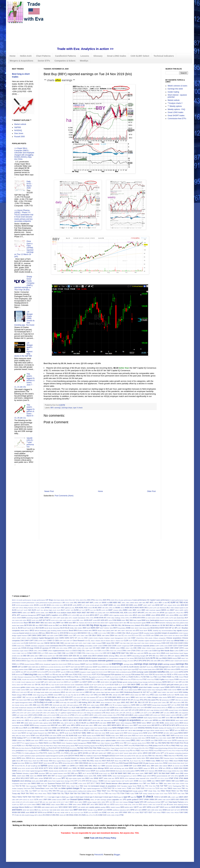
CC (123, 635)
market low (127, 718)
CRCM (112, 648)
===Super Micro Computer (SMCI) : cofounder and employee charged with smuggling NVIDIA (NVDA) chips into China (24, 154)
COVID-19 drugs (27, 648)
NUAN (71, 735)
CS (71, 651)
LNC (168, 713)
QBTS (80, 753)
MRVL (119, 725)
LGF (25, 713)
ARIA (131, 615)
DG (154, 656)
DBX (41, 656)
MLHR (84, 723)
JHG (183, 702)
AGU (86, 608)
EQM (133, 669)
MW (33, 728)
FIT (65, 677)
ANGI (92, 613)
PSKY (147, 751)
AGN (77, 608)
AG (51, 608)
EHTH (118, 667)
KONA (121, 708)
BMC (76, 628)
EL (128, 667)
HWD (186, 695)
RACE (77, 756)
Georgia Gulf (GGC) (149, 682)
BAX (22, 623)
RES (148, 758)
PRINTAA (45, 751)
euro (62, 672)
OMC (165, 738)
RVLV (161, 763)
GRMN (167, 687)
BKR (183, 625)
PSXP (164, 751)
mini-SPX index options (40, 723)
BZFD (75, 633)
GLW (116, 685)
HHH (78, 692)
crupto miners (24, 651)
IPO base (137, 700)
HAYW (174, 690)
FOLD (186, 677)
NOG (104, 733)
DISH (19, 658)
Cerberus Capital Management (43, 638)
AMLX (177, 610)
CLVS (31, 643)
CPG (61, 648)
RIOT (104, 761)
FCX (98, 674)
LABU (57, 710)
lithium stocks (110, 713)
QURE (66, 756)
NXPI (173, 735)
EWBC (113, 672)
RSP (100, 763)
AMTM (38, 613)
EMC (183, 667)
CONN (105, 646)
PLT (59, 748)
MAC (54, 718)
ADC (115, 605)
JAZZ (128, 702)
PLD (47, 748)
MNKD (139, 723)
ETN (43, 672)
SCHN (186, 766)
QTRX (158, 753)
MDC (61, 720)
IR (170, 700)
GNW (155, 685)
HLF (145, 692)
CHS (36, 641)
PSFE (143, 751)
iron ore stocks (183, 700)
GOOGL (64, 687)
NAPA (132, 728)
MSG (140, 725)
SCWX (56, 768)
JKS (31, 705)
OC (46, 738)
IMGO (123, 697)
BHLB (73, 625)
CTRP (128, 651)
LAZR (112, 710)
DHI (169, 656)
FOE (177, 677)
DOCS (18, 661)
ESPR (178, 669)
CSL (83, 651)
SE (78, 768)
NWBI (156, 736)
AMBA (125, 610)
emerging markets (18, 669)
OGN (108, 738)
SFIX (152, 768)
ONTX (41, 740)
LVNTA (173, 715)
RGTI (38, 761)
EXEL (168, 672)
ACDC (32, 605)
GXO (101, 690)
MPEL (69, 725)
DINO (183, 656)
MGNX (173, 720)
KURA (186, 708)
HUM (160, 695)
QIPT (105, 753)
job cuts (60, 705)
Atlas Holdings (116, 618)
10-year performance (38, 600)
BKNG (179, 625)
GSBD (18, 690)
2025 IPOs (114, 600)
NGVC (24, 733)
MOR (49, 725)
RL (128, 761)
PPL (144, 748)
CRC (108, 648)
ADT (162, 605)
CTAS (103, 651)
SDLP (70, 768)
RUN (121, 763)
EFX (83, 667)
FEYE (169, 674)
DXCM (95, 664)
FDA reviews (136, 674)
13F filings (49, 600)
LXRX (17, 718)
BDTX (122, 623)
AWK (61, 620)
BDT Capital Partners (112, 623)
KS (167, 708)
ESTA (14, 672)
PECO (51, 746)
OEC (84, 738)
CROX (167, 648)
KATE (133, 705)
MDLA (71, 720)
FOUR (24, 680)
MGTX (14, 723)
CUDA (154, 651)
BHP (77, 625)
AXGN (74, 620)
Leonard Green (173, 710)
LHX (48, 713)
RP (53, 763)
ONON (28, 740)
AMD (143, 610)
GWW (97, 690)
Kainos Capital (122, 705)
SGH (181, 768)
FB (54, 674)
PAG (54, 743)
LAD (61, 710)
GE (99, 682)
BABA (119, 620)
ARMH (143, 615)
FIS (58, 677)
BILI (116, 625)
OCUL (68, 738)
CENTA (24, 638)
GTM (75, 690)
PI (162, 746)
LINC (85, 713)
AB (108, 603)
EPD (106, 669)
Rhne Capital (57, 761)
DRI (159, 661)
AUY (186, 618)
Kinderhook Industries (26, 708)
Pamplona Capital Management (76, 743)
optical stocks (95, 740)
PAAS (41, 743)
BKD (167, 625)
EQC (121, 669)
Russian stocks (154, 763)
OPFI (75, 741)
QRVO (145, 753)
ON (177, 738)
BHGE (65, 625)
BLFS (34, 628)
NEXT (167, 730)
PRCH (175, 748)
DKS (136, 658)
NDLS (86, 730)
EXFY (172, 672)
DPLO (136, 661)
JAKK (98, 702)
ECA (43, 667)
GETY (173, 682)
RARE (122, 756)
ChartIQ (101, 638)
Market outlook (20, 124)
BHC (57, 625)
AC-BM (165, 603)
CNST (139, 643)
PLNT (55, 748)
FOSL (19, 679)
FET (165, 675)
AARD (96, 603)
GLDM (62, 685)
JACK (90, 702)
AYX (99, 620)
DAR (142, 653)
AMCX (139, 610)
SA (60, 766)
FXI (187, 680)
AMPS (186, 610)
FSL (109, 680)
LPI (68, 715)
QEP (97, 753)
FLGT (103, 677)
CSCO (75, 651)
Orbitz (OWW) (126, 741)
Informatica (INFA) (182, 697)
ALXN (99, 610)
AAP (88, 603)
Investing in (101, 700)
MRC (87, 725)
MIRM (50, 723)
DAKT (123, 653)
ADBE (111, 605)
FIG (37, 677)
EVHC (101, 672)
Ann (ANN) (98, 613)
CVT (43, 653)
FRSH (97, 680)
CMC (42, 643)
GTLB (66, 690)
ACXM (92, 605)
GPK (78, 687)
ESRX (186, 669)
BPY (180, 628)
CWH (55, 653)
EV (65, 672)
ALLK (55, 610)
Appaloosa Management (28, 615)
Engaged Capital (60, 669)
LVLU (163, 715)
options (103, 741)
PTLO (14, 753)
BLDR (29, 628)
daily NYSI (116, 653)
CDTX (166, 635)
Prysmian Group (124, 751)
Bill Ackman (126, 625)
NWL (164, 735)
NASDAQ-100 (22, 730)
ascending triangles (33, 618)
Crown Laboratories (158, 648)
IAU (33, 697)
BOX (167, 628)
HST (140, 695)
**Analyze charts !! (175, 103)
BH (54, 625)
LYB (22, 718)
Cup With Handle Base (165, 651)
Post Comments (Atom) (64, 496)
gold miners (175, 685)
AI (93, 608)
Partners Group (109, 743)
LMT (162, 713)
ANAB (58, 613)
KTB (177, 708)
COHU (186, 643)
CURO (176, 651)
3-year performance (139, 600)
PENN (64, 746)
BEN (157, 623)
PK (20, 748)
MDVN (94, 720)
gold (168, 685)
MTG (174, 725)
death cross (87, 656)
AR (84, 615)
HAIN (114, 690)
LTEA (114, 715)
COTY (175, 646)
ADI (127, 605)
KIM (187, 705)
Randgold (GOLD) (108, 756)
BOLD (158, 628)
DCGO (45, 656)
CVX (46, 653)
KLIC (74, 708)
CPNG (65, 648)
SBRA (157, 766)
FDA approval (105, 674)
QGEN (101, 753)
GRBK (119, 687)
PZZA (66, 753)
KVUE (20, 710)
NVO (122, 735)
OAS (38, 738)
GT (47, 690)
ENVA (98, 669)
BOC (133, 628)
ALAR (154, 608)
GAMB (38, 682)
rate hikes (145, 756)
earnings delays (129, 664)
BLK (37, 628)
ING (18, 700)
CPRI (70, 648)
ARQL (176, 615)
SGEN (176, 768)
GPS (96, 687)
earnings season (169, 664)
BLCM (20, 628)
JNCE (39, 705)
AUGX (153, 618)
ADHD (123, 605)
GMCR (133, 685)
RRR (90, 763)
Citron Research (78, 641)
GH (25, 685)
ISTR (62, 702)
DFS (151, 656)
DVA (57, 664)
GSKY (32, 690)
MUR (25, 728)
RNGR (176, 761)
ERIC (162, 669)
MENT (116, 720)
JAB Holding (83, 702)
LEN (166, 710)
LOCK (26, 715)
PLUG (67, 748)
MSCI (131, 725)
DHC (166, 656)
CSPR (87, 651)
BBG (42, 623)
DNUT (183, 658)
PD (27, 746)
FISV (62, 677)
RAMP (99, 756)
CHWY (50, 641)
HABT (110, 690)
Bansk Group (164, 620)
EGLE (100, 667)
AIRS (110, 608)
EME (186, 667)
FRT (105, 680)
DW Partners (76, 664)
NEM (105, 730)
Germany (159, 682)
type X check (78, 408)
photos (155, 746)
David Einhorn (174, 653)
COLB (18, 646)
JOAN (55, 705)
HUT (173, 695)
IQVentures (165, 700)
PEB (47, 746)
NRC (168, 733)
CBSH (112, 635)
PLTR (63, 748)
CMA (38, 643)
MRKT (100, 725)
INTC (71, 700)
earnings (58, 408)
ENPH (81, 669)
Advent (170, 605)
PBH (156, 743)
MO (158, 723)
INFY (14, 700)
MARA (95, 718)
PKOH (27, 748)
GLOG (87, 685)
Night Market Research (37, 733)
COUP (180, 646)
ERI (158, 669)
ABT (148, 603)
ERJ (165, 669)
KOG (117, 708)
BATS (18, 623)
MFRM (155, 720)
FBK (60, 675)
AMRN (14, 613)
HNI (168, 692)
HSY (144, 695)
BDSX (103, 623)
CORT (157, 646)
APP (18, 615)
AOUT (135, 613)
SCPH (32, 768)
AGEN (54, 608)
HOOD (51, 695)
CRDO (118, 648)
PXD (54, 753)
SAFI (68, 766)
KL (50, 708)
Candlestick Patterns (65, 56)
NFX (176, 730)
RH (42, 761)
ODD (72, 738)
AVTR (48, 620)
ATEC (88, 618)
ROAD (181, 761)
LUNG (147, 715)
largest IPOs (67, 710)
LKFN (127, 713)
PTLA (186, 751)
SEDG (107, 768)
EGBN (87, 667)
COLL (23, 646)
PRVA (112, 751)
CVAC (14, 653)
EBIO (30, 667)
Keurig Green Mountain (160, 705)
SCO (24, 768)
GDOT (85, 682)
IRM (177, 700)
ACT (84, 605)
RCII (178, 756)
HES (67, 692)
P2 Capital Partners (28, 743)
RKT (125, 761)
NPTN (155, 733)
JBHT (132, 702)
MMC (105, 723)
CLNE (14, 643)
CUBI (150, 651)
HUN (164, 695)
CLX (35, 643)
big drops (95, 625)
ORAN (118, 741)
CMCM (47, 643)
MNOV (144, 723)
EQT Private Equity (145, 669)
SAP (131, 766)
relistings (108, 758)
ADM (131, 605)
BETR (27, 625)
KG (176, 705)
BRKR (86, 631)
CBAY (82, 635)
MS (123, 725)
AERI (14, 608)
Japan (118, 702)
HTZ (152, 695)
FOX (28, 680)
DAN (131, 653)
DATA (146, 653)
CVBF (18, 653)
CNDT (117, 643)
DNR (179, 658)
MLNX (92, 723)
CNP (131, 643)
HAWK (169, 690)
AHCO (90, 608)
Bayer (26, 623)
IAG (27, 697)
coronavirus (138, 646)
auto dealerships (179, 618)
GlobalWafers (79, 685)
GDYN (95, 682)
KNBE (89, 708)
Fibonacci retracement (25, 677)
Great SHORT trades (176, 116)
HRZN (132, 695)
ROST (41, 763)
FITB (69, 677)
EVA (68, 672)
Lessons (85, 56)
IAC (24, 697)
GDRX (90, 682)
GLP (95, 685)
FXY (13, 682)
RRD (81, 763)
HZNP (19, 697)
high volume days (98, 692)
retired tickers (155, 758)
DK (128, 658)
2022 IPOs (99, 600)
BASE (14, 623)
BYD (62, 633)
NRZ (17, 736)
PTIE (182, 751)
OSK (156, 740)
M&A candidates (45, 718)
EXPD (176, 672)
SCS (37, 768)
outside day (181, 741)
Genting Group (137, 682)
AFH (35, 608)
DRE (152, 661)
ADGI (119, 605)
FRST (102, 680)
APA (139, 613)
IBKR (49, 697)
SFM (161, 768)
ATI (105, 618)
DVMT (65, 664)
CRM (139, 648)
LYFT (29, 718)
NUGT (80, 736)
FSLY (117, 679)
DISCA (15, 658)
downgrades (93, 661)
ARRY (186, 615)
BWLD (48, 633)
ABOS (136, 603)
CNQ (135, 643)
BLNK (51, 628)
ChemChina (140, 638)
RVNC (166, 763)
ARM (139, 615)
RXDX (175, 763)
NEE (93, 730)
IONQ (111, 700)
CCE (129, 635)
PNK (95, 748)
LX (183, 715)
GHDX (29, 685)
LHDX (45, 713)
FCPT (94, 674)
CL (89, 641)
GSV (40, 690)
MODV (172, 723)
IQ (160, 700)
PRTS (103, 751)
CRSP (176, 648)
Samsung (116, 766)
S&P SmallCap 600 (34, 766)
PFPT (126, 746)
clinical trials (179, 641)
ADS (153, 605)
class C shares (115, 641)
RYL (24, 766)
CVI (25, 653)
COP (131, 646)
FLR (123, 677)
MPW (78, 725)
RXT (187, 763)
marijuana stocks (117, 718)
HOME (30, 695)
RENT (134, 758)
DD (57, 656)
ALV (95, 610)
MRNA (105, 725)
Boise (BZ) (147, 628)
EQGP (125, 669)
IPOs (142, 700)
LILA (81, 713)
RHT (76, 761)
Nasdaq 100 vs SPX (173, 728)
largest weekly (76, 710)
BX (52, 633)
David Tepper (184, 653)
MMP (113, 723)
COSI (166, 646)
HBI (187, 690)
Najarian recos (89, 728)
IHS (100, 697)
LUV (151, 715)
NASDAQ (18, 130)
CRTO (182, 648)
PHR (160, 746)
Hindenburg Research (132, 692)
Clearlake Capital (143, 641)
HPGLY (88, 695)
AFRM (47, 608)
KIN (13, 708)
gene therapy (118, 682)
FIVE (76, 677)
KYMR (25, 710)
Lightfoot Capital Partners (69, 713)
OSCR (148, 740)
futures (172, 680)
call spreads (134, 633)
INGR (25, 700)
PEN (60, 746)
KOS (130, 708)
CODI (163, 643)
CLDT (131, 641)
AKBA (127, 608)
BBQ (54, 623)
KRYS (163, 708)
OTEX (165, 741)
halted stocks (133, 690)
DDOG (66, 656)
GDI (81, 682)
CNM (128, 643)
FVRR (176, 679)
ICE (63, 697)
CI (53, 641)
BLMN (42, 628)
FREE (67, 680)
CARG (44, 635)
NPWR (161, 733)
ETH (39, 672)
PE (45, 746)
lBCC (118, 710)
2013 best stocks (59, 600)
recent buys (48, 758)
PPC (129, 748)
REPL (143, 758)
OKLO (144, 738)
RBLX (166, 756)
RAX (150, 756)
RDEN (14, 758)
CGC (86, 638)
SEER (112, 768)
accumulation (25, 605)
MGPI (181, 720)
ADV (166, 605)
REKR (102, 758)
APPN (60, 615)
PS (131, 751)
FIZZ (84, 677)
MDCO (65, 720)
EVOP (105, 672)
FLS (127, 677)
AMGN (164, 610)
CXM (63, 653)
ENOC (76, 669)
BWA (44, 633)
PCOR (14, 746)
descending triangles (139, 656)
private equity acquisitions (69, 751)
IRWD (30, 702)
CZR (104, 653)
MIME (26, 723)
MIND (30, 723)
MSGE (144, 725)
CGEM (91, 638)
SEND (131, 768)
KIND (17, 708)
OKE (140, 738)
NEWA (152, 730)
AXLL (82, 620)
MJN (55, 723)
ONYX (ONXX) (54, 741)
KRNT (150, 708)
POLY (109, 748)
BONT (163, 628)
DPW (144, 661)
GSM (36, 690)
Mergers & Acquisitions (22, 61)
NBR (59, 730)
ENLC (67, 669)
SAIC (86, 766)
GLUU (112, 685)
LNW (22, 715)
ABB (111, 603)
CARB (39, 635)
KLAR (58, 708)
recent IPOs (56, 758)
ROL (32, 763)
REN (113, 758)
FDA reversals (126, 675)
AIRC (107, 608)
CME (58, 643)
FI (13, 677)
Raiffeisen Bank (92, 756)
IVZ (75, 702)
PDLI (38, 746)
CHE (129, 638)
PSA (134, 751)
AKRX (142, 608)
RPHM (65, 763)
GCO (66, 682)
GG (187, 682)
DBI (28, 656)
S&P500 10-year (53, 766)
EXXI (17, 675)
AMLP (172, 610)
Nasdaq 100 (162, 728)
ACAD (186, 603)
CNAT (85, 643)
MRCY (91, 725)
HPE (83, 695)
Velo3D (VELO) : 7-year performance (30, 442)
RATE (133, 756)
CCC (126, 635)
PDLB (34, 746)
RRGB (85, 763)
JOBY (64, 705)
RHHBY (46, 761)
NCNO (72, 730)
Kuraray (15, 710)
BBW (66, 623)
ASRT (58, 618)
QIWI (109, 753)
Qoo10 (126, 753)
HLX (152, 692)
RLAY (132, 761)
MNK (134, 723)
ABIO (128, 603)
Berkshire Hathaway (166, 623)
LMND (157, 713)
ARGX (126, 615)
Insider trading (173, 92)
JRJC (88, 705)
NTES (37, 736)
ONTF (37, 741)
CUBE (146, 651)
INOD (32, 700)
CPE (57, 648)
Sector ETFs (44, 61)
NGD (183, 730)
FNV (173, 677)
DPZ (148, 661)
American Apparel (155, 610)
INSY (67, 700)
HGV (74, 692)
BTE (134, 631)
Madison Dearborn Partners (71, 718)
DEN (121, 656)
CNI (121, 643)
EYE (21, 675)
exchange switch (143, 672)
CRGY (128, 648)
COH (176, 643)
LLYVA (149, 713)
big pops (103, 625)
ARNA (158, 615)
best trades (20, 625)
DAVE (167, 653)
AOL (122, 613)
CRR (172, 648)
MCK (40, 720)
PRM (86, 751)
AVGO (29, 620)
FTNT (145, 679)
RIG (88, 761)
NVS (134, 735)
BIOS (133, 625)
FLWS (131, 677)
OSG (152, 741)
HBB (183, 690)
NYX (29, 738)
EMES (26, 669)
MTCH (169, 725)
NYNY (182, 736)
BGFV (42, 625)
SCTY (46, 768)
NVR (125, 736)
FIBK (15, 677)
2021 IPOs (91, 600)
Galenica (28, 682)
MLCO (78, 723)
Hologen (19, 695)
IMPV (137, 697)
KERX (149, 705)
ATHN (101, 618)
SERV (141, 768)
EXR (14, 674)
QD (93, 753)
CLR (22, 643)
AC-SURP (172, 603)
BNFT (102, 628)
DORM (55, 661)
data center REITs (154, 653)
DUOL (41, 664)
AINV (100, 608)
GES (169, 682)
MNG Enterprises (126, 723)
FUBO (157, 679)
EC (40, 667)
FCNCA (89, 675)
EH (111, 667)
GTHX (59, 690)
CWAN (51, 653)
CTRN (124, 651)
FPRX (40, 679)
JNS (51, 705)
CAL (124, 633)
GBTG (51, 682)
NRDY (186, 733)
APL (174, 613)
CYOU (92, 653)
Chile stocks (148, 638)
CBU (116, 635)
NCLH (63, 730)
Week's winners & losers (177, 86)
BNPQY (107, 628)
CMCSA (53, 643)
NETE (130, 730)
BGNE (50, 625)
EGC (91, 667)
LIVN (117, 713)
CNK (124, 643)
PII (167, 746)
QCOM (85, 753)
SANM (126, 766)
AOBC (118, 613)
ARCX (102, 615)
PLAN (34, 748)
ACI (45, 605)
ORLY (138, 740)
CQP (90, 648)
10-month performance (24, 600)
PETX (111, 746)
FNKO (164, 677)
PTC (170, 751)
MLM (88, 723)
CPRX (79, 648)
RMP (163, 761)
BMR (89, 628)
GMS (142, 685)
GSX (44, 690)
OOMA (61, 740)
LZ (33, 718)
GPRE (86, 687)
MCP (48, 720)
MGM (168, 720)
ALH (18, 610)
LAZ (108, 710)
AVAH (17, 620)
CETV (72, 638)
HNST (172, 692)
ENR (86, 669)
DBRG (32, 656)
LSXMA (104, 715)
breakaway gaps (45, 631)
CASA (66, 635)
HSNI (136, 695)
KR (146, 708)
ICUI (75, 697)
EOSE (102, 669)
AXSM (95, 620)
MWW (45, 728)
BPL (176, 628)
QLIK (113, 753)
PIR (13, 748)
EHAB (114, 667)
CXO (67, 653)
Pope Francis (115, 748)
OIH (117, 738)
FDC (142, 674)
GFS (184, 682)
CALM (141, 633)
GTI (62, 690)
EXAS (134, 672)
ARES (111, 615)
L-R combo (39, 710)
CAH (112, 633)
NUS (84, 735)
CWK (59, 653)
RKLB (121, 761)
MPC (65, 725)
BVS (37, 633)
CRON (149, 648)
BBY (52, 408)
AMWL (42, 613)
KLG (70, 708)
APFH (154, 613)
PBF (153, 743)
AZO (106, 620)
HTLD (148, 695)
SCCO (177, 766)
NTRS (64, 736)
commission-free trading (75, 646)
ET (25, 672)
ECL (60, 667)
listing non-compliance (94, 713)
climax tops (170, 641)
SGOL (19, 771)
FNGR (159, 677)
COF (168, 643)
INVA (88, 700)
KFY (173, 705)
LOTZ (49, 715)
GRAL (105, 687)
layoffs (104, 710)
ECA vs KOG (49, 667)
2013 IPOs (68, 600)
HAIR (118, 690)
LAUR (96, 710)
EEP (79, 667)
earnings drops (67, 408)
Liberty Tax (54, 713)
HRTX (127, 695)
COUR (186, 646)
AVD (21, 620)
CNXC (147, 643)
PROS (90, 751)
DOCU (24, 661)
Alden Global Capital (177, 608)
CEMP (19, 638)
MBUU (14, 720)
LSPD (96, 715)
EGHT (95, 667)
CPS (83, 648)
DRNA (163, 661)
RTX (113, 763)
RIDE (84, 761)
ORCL (133, 740)
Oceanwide (52, 738)
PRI (40, 751)
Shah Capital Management (35, 771)
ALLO (59, 610)
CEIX (181, 635)
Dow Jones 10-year (81, 661)
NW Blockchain (149, 736)
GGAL (14, 685)
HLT (148, 692)
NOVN (141, 733)
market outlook (137, 718)
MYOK (76, 728)
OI (114, 738)
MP (57, 725)
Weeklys (84, 61)
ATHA (92, 618)
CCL (140, 635)
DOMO (50, 661)
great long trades (130, 687)
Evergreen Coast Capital (87, 672)
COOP (119, 646)
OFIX (99, 738)
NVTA (141, 736)
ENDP (42, 669)
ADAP (106, 605)
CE (174, 635)
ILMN (110, 697)
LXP (13, 718)
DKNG (132, 658)
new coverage (138, 730)
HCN (22, 692)
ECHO (56, 667)
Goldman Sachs (49, 687)
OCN (63, 738)
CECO (177, 635)
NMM (89, 733)
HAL (122, 690)
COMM (47, 646)
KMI (81, 708)
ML (75, 723)
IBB (36, 697)
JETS (179, 702)
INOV (37, 700)
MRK (96, 725)
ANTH (108, 613)
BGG (46, 625)
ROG (19, 763)
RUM (117, 763)
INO (29, 700)
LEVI (14, 713)
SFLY (156, 768)
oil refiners (127, 738)
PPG (140, 748)
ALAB (150, 608)
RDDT (186, 756)
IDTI (82, 697)
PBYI (172, 743)
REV (162, 758)
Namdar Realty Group (105, 728)
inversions (93, 700)
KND (94, 708)
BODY (137, 628)
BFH (31, 625)
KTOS (181, 708)
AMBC (130, 610)
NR (165, 733)
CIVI (86, 641)
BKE (171, 625)
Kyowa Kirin (31, 710)
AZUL (110, 620)
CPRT (74, 648)
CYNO (88, 653)
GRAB (100, 687)
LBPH (122, 710)
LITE (104, 713)
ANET (84, 613)
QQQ (131, 753)
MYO (71, 728)
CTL (115, 651)
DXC (91, 664)
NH (28, 733)
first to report (52, 677)
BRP (112, 631)
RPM (69, 763)
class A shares (95, 641)
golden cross (25, 687)
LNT (18, 715)
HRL (111, 695)
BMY (98, 628)
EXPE (181, 672)
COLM (27, 646)
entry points (92, 669)
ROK (23, 763)
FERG (162, 675)
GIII (36, 685)
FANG (40, 675)
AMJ (168, 610)
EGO (104, 667)
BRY (120, 631)
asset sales (64, 618)
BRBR (22, 631)
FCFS (84, 675)
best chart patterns (179, 623)
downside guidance (106, 661)
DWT (87, 664)
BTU (138, 630)
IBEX (45, 697)
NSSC (24, 736)
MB (171, 718)
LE (145, 710)
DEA (81, 656)
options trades (111, 740)
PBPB (164, 743)
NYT (25, 738)
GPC (74, 687)
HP (80, 695)
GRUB (178, 687)
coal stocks (157, 643)
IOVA (123, 700)
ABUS (156, 603)
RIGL (92, 761)
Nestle (122, 730)
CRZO (67, 651)
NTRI (59, 735)
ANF (88, 613)
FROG (88, 679)
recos (62, 758)
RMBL (153, 761)
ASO (51, 618)
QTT (162, 753)
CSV (95, 651)
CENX (29, 638)
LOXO (62, 715)
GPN (82, 687)
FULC (167, 680)
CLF (164, 641)
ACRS (75, 605)
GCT (70, 682)
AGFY (59, 608)
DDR (70, 656)
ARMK (148, 615)
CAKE (119, 633)
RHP (72, 761)
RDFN (19, 758)
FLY (139, 677)
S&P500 (18, 127)
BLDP (25, 628)
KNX (102, 708)
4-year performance (162, 600)
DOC (14, 661)
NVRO (130, 736)
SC (174, 766)
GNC (146, 685)
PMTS (86, 748)
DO (187, 658)
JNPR (47, 705)
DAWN (14, 656)
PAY (125, 743)
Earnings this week (175, 89)
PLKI (50, 748)
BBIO (46, 623)
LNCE (172, 713)
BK (164, 625)
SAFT (77, 766)
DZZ (107, 664)
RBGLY (161, 756)
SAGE (82, 766)
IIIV (103, 697)
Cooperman (125, 646)
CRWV (50, 651)
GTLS (71, 690)
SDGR (65, 768)
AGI (63, 608)
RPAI (57, 763)
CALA (128, 633)
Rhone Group (66, 761)
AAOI (83, 603)
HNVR (176, 692)
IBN (56, 697)
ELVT (174, 667)
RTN (110, 763)
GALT (33, 682)
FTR (148, 680)
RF (22, 761)
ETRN (54, 672)
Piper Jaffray (184, 746)
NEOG (110, 730)
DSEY (172, 661)
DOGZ (40, 661)
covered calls (16, 648)
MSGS (149, 725)
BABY (124, 620)
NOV (126, 733)
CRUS (31, 651)
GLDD (57, 685)
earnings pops (156, 664)
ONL (24, 741)
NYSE (186, 736)
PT (167, 751)
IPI (132, 700)
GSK (27, 690)
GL (50, 685)
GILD (43, 685)
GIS (47, 685)
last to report (90, 710)
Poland (104, 748)
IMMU (133, 697)
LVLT (159, 715)
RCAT (174, 756)
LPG (65, 715)
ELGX (149, 667)
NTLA (42, 735)
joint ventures (74, 705)
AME (147, 610)
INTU (84, 700)
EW (109, 672)
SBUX (170, 766)
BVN (34, 633)
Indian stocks (163, 697)
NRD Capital (174, 733)
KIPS (35, 708)
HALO (126, 690)
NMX (93, 733)
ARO (167, 615)
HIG (91, 692)
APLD (178, 613)
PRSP (99, 751)
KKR (47, 708)
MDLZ (76, 720)
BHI (69, 625)
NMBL (84, 733)
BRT (116, 631)
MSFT (136, 725)
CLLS (186, 641)
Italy (65, 702)
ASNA (46, 618)
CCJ (133, 635)
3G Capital (151, 600)
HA (106, 690)
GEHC (107, 682)
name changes (118, 728)
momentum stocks (18, 725)
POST (122, 748)
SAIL (90, 766)
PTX (23, 753)
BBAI (33, 623)
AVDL (24, 620)
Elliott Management (161, 667)
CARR (56, 635)
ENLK (72, 669)
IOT (120, 700)
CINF (68, 641)
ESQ (182, 669)
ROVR (50, 763)
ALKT (38, 610)
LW (180, 715)
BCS (99, 623)
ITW (68, 702)
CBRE (107, 635)
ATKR (109, 618)
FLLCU (112, 677)
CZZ (108, 653)
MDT (90, 720)
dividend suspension (99, 658)
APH (158, 613)
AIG (96, 608)
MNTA (154, 723)
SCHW (15, 768)
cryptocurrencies (59, 651)
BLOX (63, 628)
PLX (71, 748)
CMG (62, 643)
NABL (82, 728)
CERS (67, 638)
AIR (103, 608)
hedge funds (40, 692)
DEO (125, 656)
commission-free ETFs (58, 646)
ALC (168, 608)
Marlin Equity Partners (151, 718)
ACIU (53, 605)
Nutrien (89, 736)
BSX (131, 631)
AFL (39, 608)
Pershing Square (89, 746)
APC (143, 613)
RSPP (103, 763)
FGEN (180, 675)
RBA (154, 756)
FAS (43, 675)
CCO (144, 635)
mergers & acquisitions (130, 720)
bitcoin (155, 625)
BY (59, 633)
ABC (120, 603)
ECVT (64, 667)
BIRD (147, 625)
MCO (44, 720)
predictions (20, 751)
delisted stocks (103, 656)
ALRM (76, 610)
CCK (137, 635)
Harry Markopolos (157, 690)
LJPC (121, 713)
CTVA (133, 651)
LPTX (76, 715)
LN (165, 713)
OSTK (160, 740)
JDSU (164, 702)
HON (35, 695)
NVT (138, 736)
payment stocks (137, 743)
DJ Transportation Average (115, 658)
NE (90, 730)
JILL (186, 702)
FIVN (80, 677)
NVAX (98, 735)
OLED (153, 738)
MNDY (118, 723)
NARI (136, 728)
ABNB (132, 603)
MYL (68, 728)
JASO (123, 702)
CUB (142, 651)
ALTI (84, 610)
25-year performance (125, 600)
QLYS (117, 753)
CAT (74, 635)
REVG (18, 761)
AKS (146, 608)
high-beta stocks (110, 692)
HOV (60, 695)
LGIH (33, 713)
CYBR (79, 653)
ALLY (63, 610)
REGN (88, 758)
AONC (130, 613)
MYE (59, 728)
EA (110, 664)
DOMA (45, 661)
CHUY (45, 641)
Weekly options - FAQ (176, 109)
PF (115, 746)
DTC (18, 664)
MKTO (66, 723)
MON (32, 725)
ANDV (74, 613)
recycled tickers (70, 758)
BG (34, 625)
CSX (99, 651)
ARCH (92, 615)
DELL (117, 656)
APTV (70, 615)
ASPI (54, 618)
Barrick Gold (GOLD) (175, 620)
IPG (129, 700)
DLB (140, 658)
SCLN (20, 768)
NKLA (57, 733)
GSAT (14, 690)
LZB (35, 718)
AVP (41, 620)
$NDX (14, 600)
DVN (69, 664)
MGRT (186, 720)
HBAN (179, 690)
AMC (134, 610)
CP (50, 648)
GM (128, 685)
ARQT (181, 615)
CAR (29, 635)
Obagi (42, 738)
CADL (104, 633)
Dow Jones (19, 133)
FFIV (176, 674)
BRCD (32, 630)
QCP (90, 753)
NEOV (115, 730)
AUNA (158, 618)
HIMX (122, 692)
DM (157, 658)
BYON (71, 633)
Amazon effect (118, 610)
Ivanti (72, 702)
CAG (108, 633)
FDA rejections (116, 674)
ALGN (14, 610)
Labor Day (51, 710)
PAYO (144, 743)
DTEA (22, 664)
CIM (64, 641)
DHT (173, 656)
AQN (81, 615)
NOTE (122, 733)
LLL (133, 713)
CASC (70, 635)
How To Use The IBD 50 (70, 695)
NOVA (130, 733)
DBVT (37, 656)
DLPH (148, 658)
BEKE (153, 623)
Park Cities (101, 743)
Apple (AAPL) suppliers (50, 615)
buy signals (178, 630)
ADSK (158, 605)
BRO (90, 631)
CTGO (111, 651)
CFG (79, 638)
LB (115, 710)
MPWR (83, 725)
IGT (97, 697)
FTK (141, 680)
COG (172, 643)
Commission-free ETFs (177, 119)
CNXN (151, 643)
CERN (62, 638)
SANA (121, 766)
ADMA (135, 605)
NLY (80, 733)
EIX (125, 667)
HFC (70, 692)
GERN (164, 682)
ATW (143, 618)
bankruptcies (155, 620)
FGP (184, 675)
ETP (46, 672)
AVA (13, 620)
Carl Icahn (50, 635)
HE (35, 692)
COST (170, 646)
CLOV (18, 643)
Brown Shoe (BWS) (104, 631)
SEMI (127, 768)
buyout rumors (24, 633)
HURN (169, 695)
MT (161, 725)
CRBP (103, 648)
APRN (65, 615)
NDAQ (81, 730)
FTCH (133, 679)
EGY (108, 667)
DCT (54, 656)
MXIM (54, 728)
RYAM (17, 766)
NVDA (108, 735)
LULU (131, 715)
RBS (170, 756)
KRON (154, 708)
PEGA (56, 746)
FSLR (112, 679)
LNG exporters (183, 713)
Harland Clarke (146, 690)
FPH (36, 680)
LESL (180, 710)
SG (172, 768)
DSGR (177, 661)
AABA (72, 603)
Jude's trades (95, 705)
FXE (184, 680)
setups (146, 768)
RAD (82, 756)
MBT (186, 718)
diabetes (177, 656)
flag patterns (93, 677)
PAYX (148, 743)
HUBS (156, 695)
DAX (18, 656)
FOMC (14, 679)
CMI (66, 643)
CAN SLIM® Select (140, 56)
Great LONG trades (117, 56)
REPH (139, 758)
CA (89, 633)
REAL (34, 758)
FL (87, 677)
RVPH (170, 763)
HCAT (18, 692)
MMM (109, 723)
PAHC (63, 743)
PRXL (117, 751)
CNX (143, 643)
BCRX (95, 623)
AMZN (51, 613)
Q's (72, 753)
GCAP (59, 682)
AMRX (25, 613)
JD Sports (154, 702)
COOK (114, 646)
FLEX (99, 677)
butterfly (155, 631)
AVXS (53, 620)
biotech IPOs (140, 625)
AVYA (57, 620)
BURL (150, 630)
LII (78, 713)
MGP (177, 720)
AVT (44, 620)
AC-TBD (180, 603)
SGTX (24, 771)
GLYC (125, 685)
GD (73, 682)
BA (115, 620)
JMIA (35, 705)
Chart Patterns (43, 56)
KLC (62, 708)
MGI (164, 720)
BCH (86, 623)
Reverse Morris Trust (171, 758)
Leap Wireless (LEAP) (157, 710)
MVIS (29, 728)
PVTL (45, 753)
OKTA (148, 738)
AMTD (33, 613)
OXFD (14, 743)
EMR (34, 669)
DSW (14, 664)
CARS (61, 635)
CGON (96, 638)
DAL (127, 653)
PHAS (146, 746)
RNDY (167, 761)
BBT (63, 623)
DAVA (163, 653)
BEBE (148, 623)
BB (30, 623)
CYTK (100, 653)
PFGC (122, 746)
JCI (143, 702)
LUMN (135, 715)
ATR (131, 618)
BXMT (56, 633)
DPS (140, 661)
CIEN (57, 641)
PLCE (43, 748)
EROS (173, 669)
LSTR (100, 715)
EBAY (26, 667)
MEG (99, 720)
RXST (183, 763)
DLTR (153, 658)
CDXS (170, 635)
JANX (114, 702)
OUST (170, 741)
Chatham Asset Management (113, 638)
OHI (111, 738)
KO (105, 708)
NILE (46, 733)
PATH (117, 743)
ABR (140, 603)
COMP (95, 646)
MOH (181, 723)
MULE (21, 728)
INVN (107, 700)
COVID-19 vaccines (41, 648)
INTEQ (76, 700)
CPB (54, 648)
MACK (59, 718)
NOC (100, 733)
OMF (173, 738)
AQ (78, 615)
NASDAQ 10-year (152, 728)
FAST (47, 674)
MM (101, 723)
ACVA (87, 605)
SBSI (161, 766)
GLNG (72, 685)
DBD (25, 656)
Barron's (185, 620)
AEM (182, 605)
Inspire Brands (60, 700)
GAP (42, 682)
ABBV (115, 603)
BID (80, 625)
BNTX (116, 628)
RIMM (97, 761)
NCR (77, 730)
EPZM (115, 669)
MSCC (127, 725)
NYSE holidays (18, 738)
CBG (87, 635)
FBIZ (57, 675)
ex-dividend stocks (125, 672)
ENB (38, 669)
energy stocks (49, 669)
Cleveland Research (156, 641)
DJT (126, 658)
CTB (107, 651)
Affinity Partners (29, 608)
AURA (167, 618)
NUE (76, 735)
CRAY (98, 648)
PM (78, 748)
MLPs (97, 723)
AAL (75, 603)
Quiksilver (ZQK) (30, 756)
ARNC (163, 615)
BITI (159, 625)
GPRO (91, 687)
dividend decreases (44, 658)
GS (187, 687)
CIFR (61, 641)
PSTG (151, 751)
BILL (120, 625)
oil (122, 738)
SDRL (75, 768)
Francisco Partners (54, 679)
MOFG (177, 723)
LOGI (35, 715)
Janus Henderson (106, 702)
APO (186, 613)
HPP (92, 695)
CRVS (40, 651)
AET (17, 608)
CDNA (156, 635)
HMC (155, 692)
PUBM (27, 753)
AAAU (67, 603)
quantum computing (175, 753)
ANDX (79, 613)
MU (17, 728)
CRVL (36, 651)
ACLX (61, 605)
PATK (122, 743)
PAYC (129, 743)
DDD (61, 656)
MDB (57, 720)
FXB (181, 680)
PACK (50, 743)
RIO (100, 761)
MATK (168, 718)
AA (64, 603)
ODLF (76, 738)
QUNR (61, 756)
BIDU (84, 625)
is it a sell (48, 702)
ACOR (70, 605)
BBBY (38, 623)
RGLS (30, 761)
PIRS (17, 748)
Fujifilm (162, 679)
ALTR (88, 610)
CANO (181, 633)
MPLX (73, 725)
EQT (137, 669)
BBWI (71, 623)
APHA (162, 613)
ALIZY (26, 610)
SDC (61, 768)
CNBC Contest (96, 643)
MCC (23, 720)
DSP (181, 661)
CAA (92, 633)
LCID (136, 710)
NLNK (67, 733)
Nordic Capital (115, 733)
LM (153, 713)
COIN (14, 646)
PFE (118, 746)
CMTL (80, 643)
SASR (135, 766)
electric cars (138, 667)
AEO (186, 605)
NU (67, 735)
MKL (62, 723)
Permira (81, 746)
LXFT (186, 715)
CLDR (126, 641)
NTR (51, 736)
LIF (59, 713)
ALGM (186, 608)
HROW (115, 695)
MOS (53, 725)
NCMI (68, 730)
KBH (138, 705)
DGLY (158, 656)
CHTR (40, 641)
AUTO (171, 618)
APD (146, 613)
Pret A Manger (29, 751)
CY (75, 653)
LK (124, 713)
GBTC (46, 682)
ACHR (41, 605)
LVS (177, 715)
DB (21, 656)
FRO (83, 679)
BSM (127, 631)
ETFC (35, 672)
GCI (62, 682)
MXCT (50, 728)
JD (150, 702)
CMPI (73, 643)
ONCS (186, 738)
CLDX (135, 641)
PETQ (102, 746)
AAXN (104, 603)
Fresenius (73, 679)
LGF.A (29, 713)
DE (78, 656)
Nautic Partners (40, 730)
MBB (175, 718)
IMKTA (128, 697)
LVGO (155, 715)
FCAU (75, 674)
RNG (171, 761)
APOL (14, 615)
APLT (182, 613)
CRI (132, 648)
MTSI (186, 725)
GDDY (77, 682)
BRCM (37, 631)
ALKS (34, 610)
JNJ (43, 705)
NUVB (94, 736)
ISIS (54, 702)
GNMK (151, 685)
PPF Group (135, 748)
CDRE (161, 635)
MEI (102, 720)
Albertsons (163, 608)
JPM (85, 705)
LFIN (18, 713)
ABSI (144, 603)
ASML (41, 618)
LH (41, 713)
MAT (164, 718)
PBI (160, 743)
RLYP (143, 761)
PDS (42, 746)
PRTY (108, 751)
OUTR (174, 740)
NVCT (103, 735)
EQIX (129, 669)
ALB (158, 608)
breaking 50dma (56, 631)
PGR (142, 746)
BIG (88, 625)
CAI (116, 633)
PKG (23, 748)
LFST (21, 713)
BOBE (128, 628)
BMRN (93, 628)
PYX (62, 753)
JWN (106, 705)
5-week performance (177, 600)
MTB (164, 725)
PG (134, 746)
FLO (120, 677)
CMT (77, 643)
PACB (46, 743)
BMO (85, 628)
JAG (94, 702)
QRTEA (140, 753)
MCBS (19, 720)
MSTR (157, 725)
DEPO (129, 656)
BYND (66, 633)
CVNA (29, 653)
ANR (104, 613)
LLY (145, 713)
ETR (50, 672)
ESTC (18, 672)
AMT (29, 613)
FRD (63, 680)
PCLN (186, 743)
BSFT (123, 631)
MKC (58, 723)
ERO (169, 669)
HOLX (25, 695)
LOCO (30, 715)
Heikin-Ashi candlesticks (52, 692)
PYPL (58, 753)
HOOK (56, 695)
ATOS (123, 618)
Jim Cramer (16, 705)
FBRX (71, 675)
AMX (47, 613)
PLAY (38, 748)
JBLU (140, 702)
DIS (187, 656)
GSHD (23, 690)
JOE (68, 705)
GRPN (172, 687)
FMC (148, 677)
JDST (160, 702)
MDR (81, 720)
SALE (95, 766)
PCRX (19, 746)
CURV (181, 651)
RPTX (73, 763)
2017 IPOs (76, 600)
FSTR (125, 680)
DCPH (50, 656)
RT (107, 763)
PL (30, 748)
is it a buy (39, 702)
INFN (169, 697)
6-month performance (28, 603)
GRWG (183, 687)
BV (31, 633)
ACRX (79, 605)
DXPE (100, 664)
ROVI (45, 763)
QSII (150, 753)
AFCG (21, 608)
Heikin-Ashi (26, 56)
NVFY (118, 736)
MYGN (63, 728)
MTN (178, 725)
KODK (112, 708)
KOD (108, 708)
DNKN (170, 658)
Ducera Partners (30, 664)
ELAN (131, 667)
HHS (81, 692)
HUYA (177, 695)
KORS (126, 708)
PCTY (24, 746)
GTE (50, 690)
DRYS (168, 661)
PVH (41, 753)
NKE (53, 733)
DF (147, 656)
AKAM (118, 608)
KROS (159, 708)
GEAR (102, 682)
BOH (141, 628)
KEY (169, 705)
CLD (122, 641)
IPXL (157, 700)
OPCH (66, 741)
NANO (127, 728)
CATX (78, 635)
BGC (37, 625)
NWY (168, 735)
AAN (79, 603)
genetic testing (128, 682)
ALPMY (68, 610)
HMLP (160, 692)
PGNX (138, 746)
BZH (79, 633)
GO (159, 685)
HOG (181, 692)
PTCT (174, 751)
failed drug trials (31, 674)
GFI (180, 682)
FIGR (41, 677)
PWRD (50, 753)
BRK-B (81, 631)
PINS (178, 746)
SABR (64, 766)
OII (119, 738)
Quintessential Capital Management (47, 756)
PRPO (94, 751)
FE (154, 674)
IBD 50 (40, 697)
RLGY (136, 761)
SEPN (136, 768)
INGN (21, 700)
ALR (72, 610)
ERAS (154, 669)
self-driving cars (119, 768)
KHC (183, 705)
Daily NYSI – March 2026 (29, 185)
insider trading (45, 700)
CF (76, 638)
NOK (108, 733)
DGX (162, 656)
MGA (160, 720)
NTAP (33, 735)
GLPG (99, 685)
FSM (121, 679)
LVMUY (168, 715)
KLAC (53, 708)
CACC (100, 633)
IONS (116, 700)
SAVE (144, 766)
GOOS (69, 687)
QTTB (166, 753)
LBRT (127, 710)
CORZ (162, 646)
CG (82, 638)
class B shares (105, 641)
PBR (168, 743)
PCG (181, 743)
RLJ (140, 761)
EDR (76, 667)
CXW (71, 653)
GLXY (121, 685)
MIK (22, 723)
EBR (34, 667)
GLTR (107, 685)
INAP (141, 697)
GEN (111, 682)
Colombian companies (37, 646)
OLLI (157, 738)
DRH (155, 661)
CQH (87, 648)
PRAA (152, 748)
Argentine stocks (119, 615)
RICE (80, 761)
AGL (73, 608)
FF (173, 675)
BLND (46, 628)
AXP (91, 620)
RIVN (109, 761)
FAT (51, 675)
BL (17, 628)
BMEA (80, 628)
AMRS (20, 613)
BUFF (146, 631)
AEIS (178, 605)
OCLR (59, 738)
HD (29, 692)
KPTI (142, 708)
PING (173, 746)
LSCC (91, 715)
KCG (141, 705)
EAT (19, 667)
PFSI (130, 746)
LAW (100, 710)
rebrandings (40, 758)
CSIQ (79, 651)
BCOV (90, 623)
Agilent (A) (68, 608)
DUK (37, 664)
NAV (47, 730)
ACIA (49, 605)
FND (155, 677)
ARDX (106, 615)
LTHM (122, 715)
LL (131, 713)
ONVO (46, 741)
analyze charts (66, 613)
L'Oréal (45, 710)
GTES (54, 690)
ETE (32, 672)
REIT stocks (95, 758)
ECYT (68, 667)
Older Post (151, 491)
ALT (80, 610)
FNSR (169, 677)
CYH (83, 653)
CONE (100, 646)
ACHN (36, 605)
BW (40, 633)
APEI (150, 613)
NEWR (157, 730)
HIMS (117, 692)
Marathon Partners (104, 718)
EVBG (72, 672)
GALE (23, 682)
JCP (147, 702)
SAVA (139, 766)
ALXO (103, 610)
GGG (18, 685)
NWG (160, 736)
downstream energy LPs (122, 661)
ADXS (174, 605)
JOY (81, 705)
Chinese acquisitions (174, 638)
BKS (186, 625)
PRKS (82, 751)
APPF (39, 615)
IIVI (106, 697)
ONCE (181, 738)
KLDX (66, 708)
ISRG (58, 702)
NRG (14, 736)
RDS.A (29, 758)
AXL (78, 620)
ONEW (20, 741)
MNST (149, 723)
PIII (170, 746)
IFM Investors (91, 697)
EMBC (178, 667)
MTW (14, 728)
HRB (103, 695)
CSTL (92, 651)
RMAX (148, 761)
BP (170, 628)
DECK (94, 656)
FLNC (116, 677)
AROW (172, 615)
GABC (19, 682)
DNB (160, 658)
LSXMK (110, 715)
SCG (181, 766)
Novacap (135, 733)
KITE (39, 708)
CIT (71, 641)
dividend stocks (85, 658)
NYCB (177, 736)
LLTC (142, 713)
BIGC (109, 625)
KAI (116, 705)
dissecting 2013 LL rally (29, 658)
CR (94, 648)
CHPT (32, 641)
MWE (37, 728)
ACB (14, 605)
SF (149, 768)
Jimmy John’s (24, 705)
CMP (69, 643)
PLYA (75, 748)
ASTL (70, 618)
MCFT (36, 720)
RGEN (26, 761)
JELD (175, 702)
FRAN (45, 679)
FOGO (181, 677)
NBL (55, 730)
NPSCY (150, 733)
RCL (182, 756)
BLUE (67, 628)
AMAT (110, 610)
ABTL (152, 603)
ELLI (152, 667)
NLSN (76, 733)
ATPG (127, 618)
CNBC (89, 643)
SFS (164, 768)
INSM (53, 700)
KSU (174, 708)
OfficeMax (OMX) (91, 738)
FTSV (152, 680)
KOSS (135, 708)
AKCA (132, 608)
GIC (33, 685)
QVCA (71, 756)
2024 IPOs (107, 600)
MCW (52, 720)
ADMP (140, 605)
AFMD (42, 608)
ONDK (14, 740)
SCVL (51, 768)
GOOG (58, 687)
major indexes (85, 718)
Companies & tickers (65, 61)
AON (126, 613)
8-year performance (54, 603)
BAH (131, 620)
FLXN (136, 677)
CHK (22, 641)
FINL (45, 677)
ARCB (87, 615)
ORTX (143, 741)
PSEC (138, 751)
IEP (85, 697)
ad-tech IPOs (99, 605)
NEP (118, 730)
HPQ (96, 695)
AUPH (162, 618)
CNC (113, 643)
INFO (174, 697)
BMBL (72, 628)
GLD (53, 685)
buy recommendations (166, 631)
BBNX (50, 623)
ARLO (135, 615)
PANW (89, 743)
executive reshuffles (157, 672)
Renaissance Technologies (123, 758)
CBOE (99, 635)
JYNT (111, 705)
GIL (39, 685)
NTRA (55, 736)
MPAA (60, 725)
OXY (18, 743)
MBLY (182, 718)
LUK (126, 715)
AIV (114, 608)
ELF (145, 667)
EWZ (117, 672)
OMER (169, 738)
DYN (104, 664)
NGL (186, 730)
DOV (59, 661)
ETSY (58, 672)
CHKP (27, 641)
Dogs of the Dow (32, 661)
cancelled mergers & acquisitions (166, 633)
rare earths (128, 756)
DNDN (164, 658)
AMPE (181, 610)
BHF (61, 625)
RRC (77, 763)
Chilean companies (159, 638)
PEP (77, 746)
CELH (14, 638)
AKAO (122, 608)
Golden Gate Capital (37, 687)
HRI (107, 695)
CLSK (26, 643)
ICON (67, 697)
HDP (32, 692)
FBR (67, 674)
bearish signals (141, 623)
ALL (42, 610)
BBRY (58, 623)
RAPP (117, 756)
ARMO (153, 615)
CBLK (94, 635)
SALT (99, 766)
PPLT (147, 748)
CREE (123, 648)
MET (143, 720)
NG (179, 730)
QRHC (135, 753)
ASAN (24, 618)
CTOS (119, 651)
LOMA (45, 715)
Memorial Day (108, 720)
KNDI (98, 708)
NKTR (62, 733)
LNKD (14, 715)
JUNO (102, 705)
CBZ (120, 635)
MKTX (71, 723)
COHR (180, 643)
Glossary (98, 56)
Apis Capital (168, 613)
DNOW (175, 658)
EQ (118, 669)
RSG (96, 763)
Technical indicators (164, 56)
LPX (80, 715)
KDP (145, 705)
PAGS (59, 743)
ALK (30, 610)
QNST (122, 753)
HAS (165, 690)
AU (146, 618)
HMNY (164, 692)
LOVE (53, 715)
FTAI (129, 680)
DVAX (61, 664)
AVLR (34, 620)
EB (22, 667)
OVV (186, 741)
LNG (176, 713)
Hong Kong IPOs (42, 695)
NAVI (51, 730)
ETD (28, 672)
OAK (34, 738)
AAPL (92, 603)
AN (55, 613)
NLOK (71, 733)
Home (13, 56)
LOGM (40, 715)
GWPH (92, 690)
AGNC (81, 608)
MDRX (85, 720)
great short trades (145, 687)
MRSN (114, 725)
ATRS (135, 618)
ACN (65, 605)
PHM (151, 746)
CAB (96, 633)
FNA (152, 677)
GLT (103, 685)
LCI (133, 710)
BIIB (113, 625)
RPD (60, 763)
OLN (161, 738)
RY (13, 766)
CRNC (144, 648)
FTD (137, 680)
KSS (170, 708)
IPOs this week (150, 700)
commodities (89, 646)
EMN (30, 669)
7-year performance (41, 603)
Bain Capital (137, 620)
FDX (151, 674)
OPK (79, 740)
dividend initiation (72, 658)
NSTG (28, 736)
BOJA (153, 628)
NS (20, 736)
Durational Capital (49, 664)
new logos (147, 730)
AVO (37, 620)
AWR (65, 620)
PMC (82, 748)
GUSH (87, 690)
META (147, 720)
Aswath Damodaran (79, 618)
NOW (145, 733)
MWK (41, 728)
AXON (86, 620)
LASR (83, 710)
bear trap (133, 623)
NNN (96, 733)
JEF (171, 702)
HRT (123, 695)
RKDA (117, 761)
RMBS (158, 761)
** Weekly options (175, 106)
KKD (43, 708)
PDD (30, 746)
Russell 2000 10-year (141, 763)
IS (33, 702)
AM (107, 610)
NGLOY (15, 733)
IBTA (59, 697)
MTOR (182, 725)
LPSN (72, 715)
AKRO (137, 608)
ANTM (112, 613)
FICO (34, 677)
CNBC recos (106, 643)
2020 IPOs (83, 600)
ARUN (14, 618)
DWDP (83, 664)
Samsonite (109, 766)
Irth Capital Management (20, 702)
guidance (80, 690)
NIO (50, 733)
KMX (85, 708)
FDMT (147, 675)
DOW (63, 661)
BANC (148, 620)
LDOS (141, 710)
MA (51, 718)
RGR (35, 761)
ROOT (36, 763)
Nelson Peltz (99, 730)
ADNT (145, 605)
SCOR (28, 768)
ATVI (139, 618)
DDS (75, 656)
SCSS (41, 768)
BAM (144, 620)
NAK (96, 728)
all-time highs (48, 610)
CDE (152, 635)
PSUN (156, 751)
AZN (103, 620)
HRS (119, 695)
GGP (22, 685)
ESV (22, 672)
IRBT (173, 700)
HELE (63, 692)
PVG (37, 753)
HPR (100, 695)
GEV (177, 682)
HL (142, 692)
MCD (27, 720)
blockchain (56, 628)
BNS (111, 628)
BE (128, 623)
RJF (112, 761)
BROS (95, 630)
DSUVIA (185, 661)
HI (84, 692)
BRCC (27, 631)
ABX (160, 603)
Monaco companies (41, 725)
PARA (94, 743)
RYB (21, 766)
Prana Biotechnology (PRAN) (164, 748)
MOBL (162, 723)
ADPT (149, 605)
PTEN (178, 751)
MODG (167, 723)
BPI (173, 628)
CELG (186, 635)
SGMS (14, 771)
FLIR (107, 677)
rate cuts (138, 756)
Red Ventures (81, 758)
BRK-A (76, 630)
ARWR (19, 618)
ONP (33, 741)
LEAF (148, 710)
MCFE (32, 720)
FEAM (157, 675)
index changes (153, 697)
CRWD (45, 651)
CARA (34, 635)
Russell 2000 (19, 137)
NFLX (172, 730)
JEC (168, 702)
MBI (178, 718)
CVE (22, 653)
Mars (160, 718)
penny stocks (70, 746)
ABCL (124, 603)
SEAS (82, 768)
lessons (185, 710)
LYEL (25, 718)
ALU (92, 610)
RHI (51, 761)
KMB (78, 708)
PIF (165, 746)
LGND (38, 713)
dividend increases (59, 658)
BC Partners (81, 623)
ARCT (97, 615)
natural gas (31, 730)
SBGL (148, 766)
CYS (96, 653)
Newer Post (49, 491)
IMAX (114, 697)
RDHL (24, 758)
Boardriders (122, 628)
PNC (91, 748)
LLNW (137, 713)
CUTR (186, 651)
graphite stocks (112, 687)
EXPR (186, 672)
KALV (129, 705)
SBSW (165, 766)
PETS (107, 746)
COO (109, 646)
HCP (25, 692)
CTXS (138, 651)
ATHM (96, 618)
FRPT (93, 679)
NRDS (181, 733)
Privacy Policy (54, 751)
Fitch (73, 677)
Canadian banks (149, 633)
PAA (37, 743)
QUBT (22, 756)
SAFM (72, 766)
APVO (74, 615)
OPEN (71, 741)
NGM (19, 733)
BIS (151, 625)
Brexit (71, 630)
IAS (30, 697)
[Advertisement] (86, 25)
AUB (149, 618)
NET (126, 730)
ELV (170, 667)
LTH (118, 715)
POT (126, 748)
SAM (103, 766)
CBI (90, 635)
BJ (162, 625)
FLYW (143, 677)
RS (93, 763)
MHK (18, 723)
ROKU (27, 763)
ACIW (57, 605)
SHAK (46, 771)
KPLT (139, 708)
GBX (55, 682)
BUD (142, 631)
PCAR (177, 743)
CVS (39, 653)
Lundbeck (141, 715)
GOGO (164, 685)
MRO (109, 725)
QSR (154, 753)
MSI (153, 725)
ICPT (71, 697)
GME (138, 685)
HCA (14, 692)
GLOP (92, 685)
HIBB (87, 692)
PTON (18, 753)
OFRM (103, 738)
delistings (112, 656)
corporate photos (148, 646)
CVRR (35, 653)
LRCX (86, 715)
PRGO (36, 751)
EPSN (110, 669)
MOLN (186, 723)
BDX (125, 623)
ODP (80, 738)
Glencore (67, 685)
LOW (57, 715)
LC (130, 710)
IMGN (119, 697)
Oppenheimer (85, 741)
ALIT (22, 610)
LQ (83, 715)
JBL (136, 702)
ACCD (18, 605)
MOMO (27, 725)
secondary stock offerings (94, 768)
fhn (187, 674)
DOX (132, 661)
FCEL (80, 674)
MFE (151, 720)
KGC (179, 705)
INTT (80, 700)
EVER (77, 672)
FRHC (79, 680)
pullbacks (32, 753)
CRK (135, 648)
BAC (128, 620)
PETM (97, 746)
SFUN (168, 768)
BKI (175, 625)
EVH (97, 672)
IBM (53, 697)
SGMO (185, 768)
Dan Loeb (137, 653)
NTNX (47, 735)
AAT (100, 603)
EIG (122, 667)
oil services (134, 738)
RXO (179, 763)
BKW (14, 628)
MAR (91, 718)
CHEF (133, 638)
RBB (157, 756)
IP (126, 700)
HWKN (14, 697)
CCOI (148, 635)
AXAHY (69, 620)
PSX (160, 751)
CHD (125, 638)
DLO (143, 658)
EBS (37, 667)
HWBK (182, 695)
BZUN (84, 633)
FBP (63, 675)
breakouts (65, 631)
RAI (85, 756)
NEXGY (162, 730)
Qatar (75, 753)
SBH (152, 766)
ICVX (78, 697)
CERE (57, 638)
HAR (139, 690)
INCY (145, 697)
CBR (103, 635)
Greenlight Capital (158, 687)
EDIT (72, 667)
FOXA (32, 680)
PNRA (99, 748)
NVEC (113, 736)
